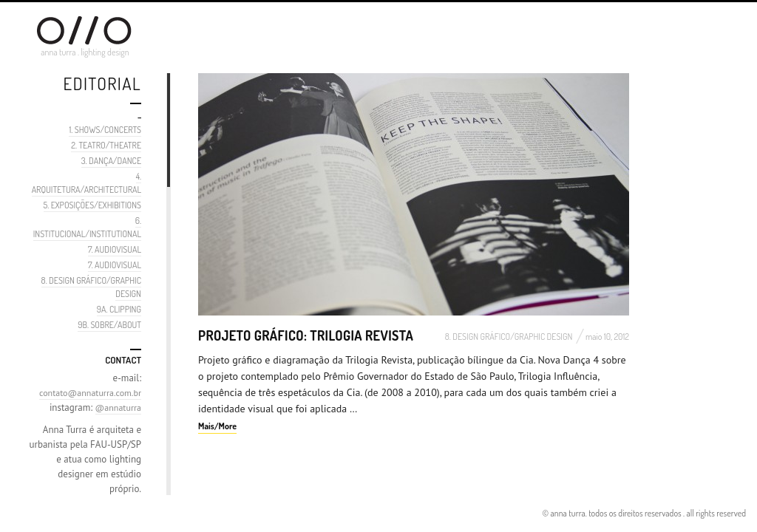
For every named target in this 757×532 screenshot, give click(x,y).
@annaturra (118, 407)
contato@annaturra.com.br (90, 393)
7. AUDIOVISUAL (115, 249)
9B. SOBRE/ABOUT (109, 325)
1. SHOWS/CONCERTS (105, 130)
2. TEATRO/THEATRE (106, 145)
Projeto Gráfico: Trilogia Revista (306, 335)
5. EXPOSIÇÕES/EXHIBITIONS (92, 205)
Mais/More (217, 426)
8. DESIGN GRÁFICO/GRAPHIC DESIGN (509, 337)
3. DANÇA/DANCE (111, 161)
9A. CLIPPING (119, 309)
